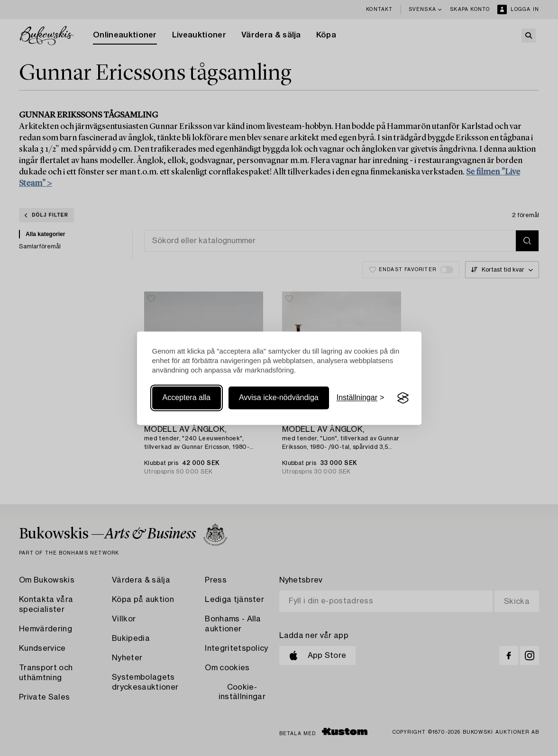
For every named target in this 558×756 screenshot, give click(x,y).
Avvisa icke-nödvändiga (279, 398)
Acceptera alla (187, 398)
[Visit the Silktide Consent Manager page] (403, 398)
